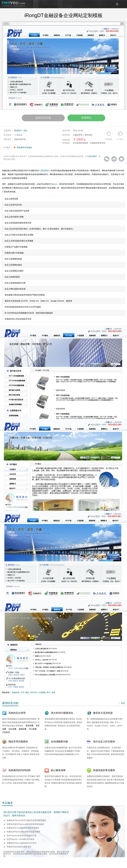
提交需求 (93, 158)
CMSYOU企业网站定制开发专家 (14, 4)
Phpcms (54, 185)
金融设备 (15, 694)
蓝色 (25, 132)
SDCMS (33, 694)
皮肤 (53, 694)
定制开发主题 (40, 119)
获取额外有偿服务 (24, 149)
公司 (22, 694)
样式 (49, 694)
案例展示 (18, 132)
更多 (122, 704)
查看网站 (90, 119)
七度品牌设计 (45, 172)
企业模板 (42, 694)
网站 (27, 694)
